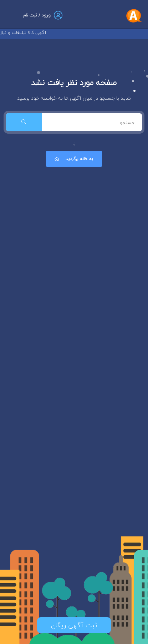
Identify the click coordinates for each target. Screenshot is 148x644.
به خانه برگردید (73, 159)
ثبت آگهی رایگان (74, 625)
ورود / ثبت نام (37, 15)
